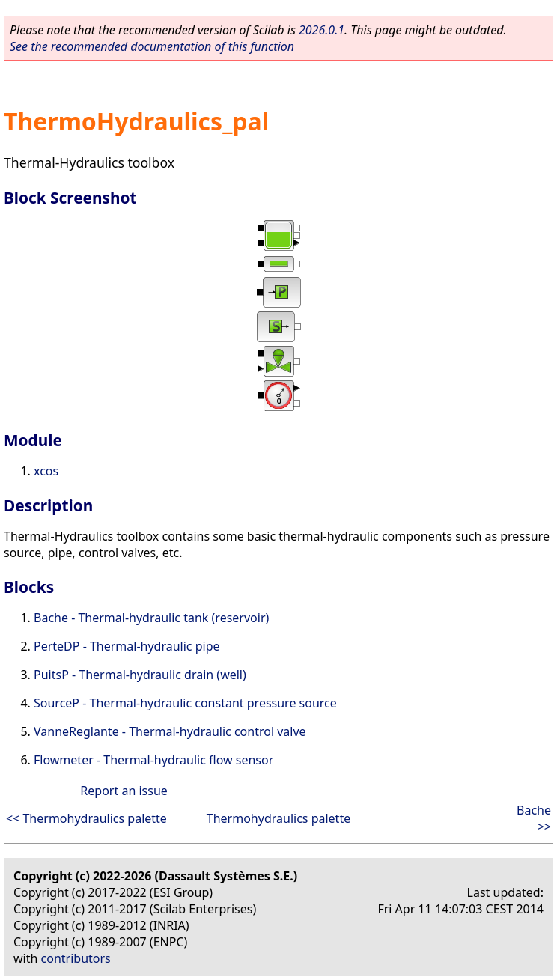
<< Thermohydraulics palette (86, 818)
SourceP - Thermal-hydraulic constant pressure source (185, 703)
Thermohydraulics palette (278, 818)
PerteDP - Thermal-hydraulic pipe (127, 646)
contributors (76, 958)
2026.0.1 (322, 30)
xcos (46, 471)
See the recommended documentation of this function (152, 46)
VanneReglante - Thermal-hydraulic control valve (170, 731)
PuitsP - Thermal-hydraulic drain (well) (140, 675)
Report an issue (124, 791)
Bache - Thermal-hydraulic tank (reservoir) (151, 618)
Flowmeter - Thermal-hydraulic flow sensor (153, 760)
